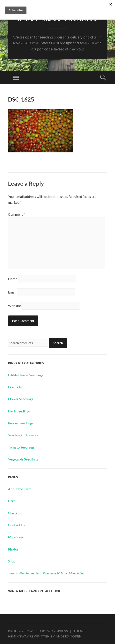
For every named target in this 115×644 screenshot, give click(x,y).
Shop (12, 561)
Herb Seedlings (19, 411)
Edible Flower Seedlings (26, 375)
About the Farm (20, 489)
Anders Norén (69, 636)
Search (58, 343)
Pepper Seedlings (21, 423)
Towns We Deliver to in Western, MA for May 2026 (46, 573)
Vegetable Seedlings (23, 459)
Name (13, 279)
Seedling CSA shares (23, 435)
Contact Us (16, 525)
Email (12, 292)
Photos (13, 549)
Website (14, 306)
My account (17, 537)
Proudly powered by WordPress (38, 631)
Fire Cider (15, 387)
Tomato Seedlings (21, 447)
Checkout (15, 513)
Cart (11, 501)
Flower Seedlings (21, 399)
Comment (16, 214)
